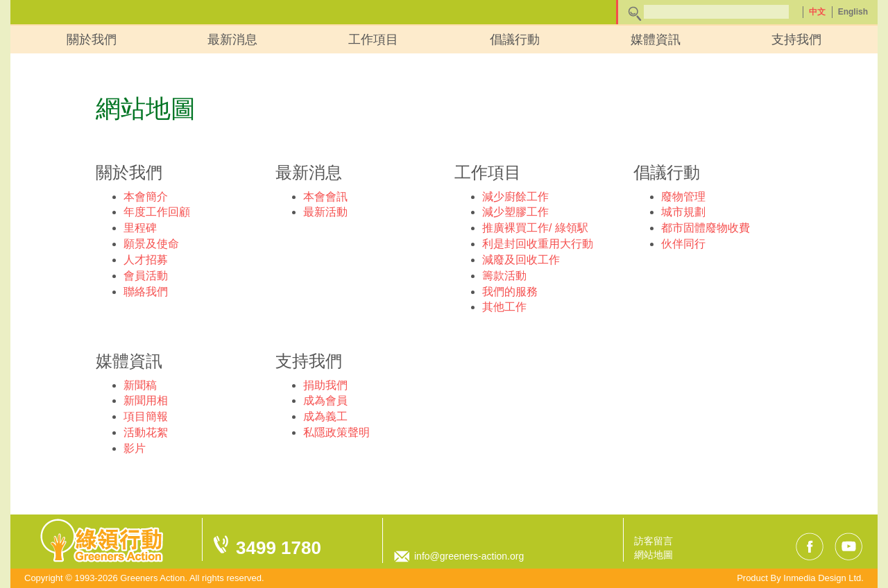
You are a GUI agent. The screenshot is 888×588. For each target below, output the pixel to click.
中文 (817, 12)
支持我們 (796, 40)
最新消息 (232, 40)
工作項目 (373, 40)
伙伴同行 (683, 244)
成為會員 (325, 400)
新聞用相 (146, 400)
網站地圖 (654, 555)
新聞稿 (140, 385)
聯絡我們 (146, 292)
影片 (135, 448)
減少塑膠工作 (515, 212)
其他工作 (504, 307)
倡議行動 (515, 40)
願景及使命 (151, 244)
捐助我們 (325, 385)
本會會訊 (325, 197)
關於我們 (92, 40)
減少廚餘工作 (515, 197)
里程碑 (140, 228)
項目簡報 (146, 416)
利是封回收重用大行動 (538, 244)
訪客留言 (654, 541)
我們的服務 (510, 292)
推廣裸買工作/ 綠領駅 (535, 228)
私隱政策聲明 (336, 432)
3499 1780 (279, 548)
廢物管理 (683, 197)
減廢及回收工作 (521, 260)
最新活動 (325, 212)
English (853, 12)
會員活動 (146, 276)
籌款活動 (504, 276)
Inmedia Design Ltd (822, 578)
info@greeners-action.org (469, 556)
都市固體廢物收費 (706, 228)
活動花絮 (146, 432)
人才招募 (146, 260)
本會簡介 (146, 197)
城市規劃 (683, 212)
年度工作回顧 (157, 212)
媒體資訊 (656, 40)
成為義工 (325, 416)
